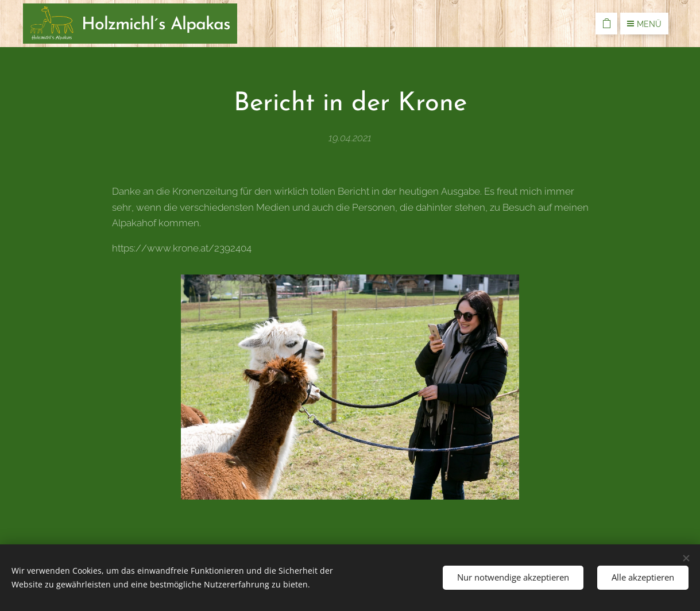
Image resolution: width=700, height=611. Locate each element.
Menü (644, 24)
